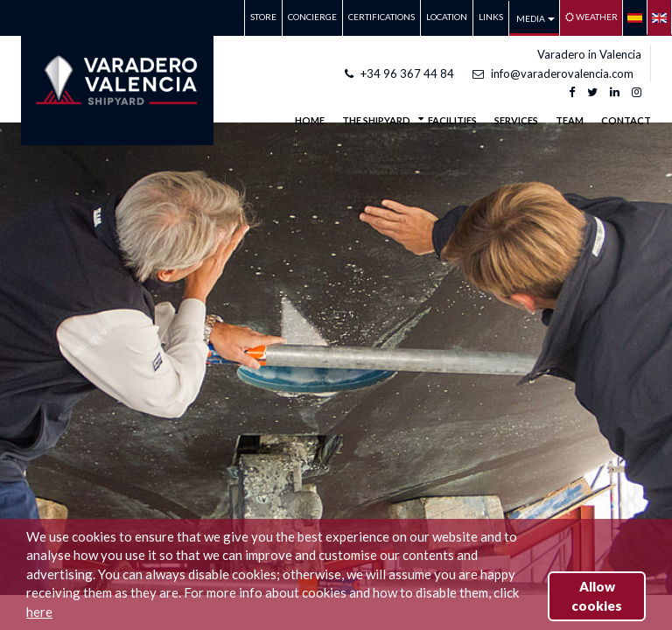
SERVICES (516, 120)
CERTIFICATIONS (381, 17)
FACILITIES (452, 120)
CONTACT (626, 120)
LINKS (491, 17)
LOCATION (447, 17)
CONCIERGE (312, 17)
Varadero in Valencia (589, 54)
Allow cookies (597, 595)
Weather (591, 17)
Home (310, 120)
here (39, 612)
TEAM (570, 120)
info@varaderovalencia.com (553, 73)
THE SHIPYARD (376, 119)
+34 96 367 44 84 (399, 73)
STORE (263, 17)
